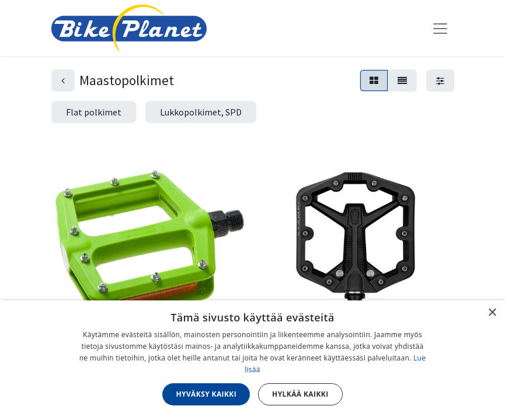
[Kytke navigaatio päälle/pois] (440, 28)
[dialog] (252, 360)
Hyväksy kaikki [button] (206, 394)
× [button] (492, 313)
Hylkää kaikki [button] (300, 394)
